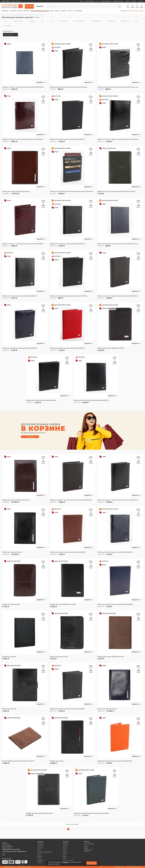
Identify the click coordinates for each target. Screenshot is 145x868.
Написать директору (8, 846)
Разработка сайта (120, 867)
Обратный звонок (7, 848)
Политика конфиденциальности (133, 867)
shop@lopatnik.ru (21, 851)
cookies (65, 862)
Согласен (92, 863)
